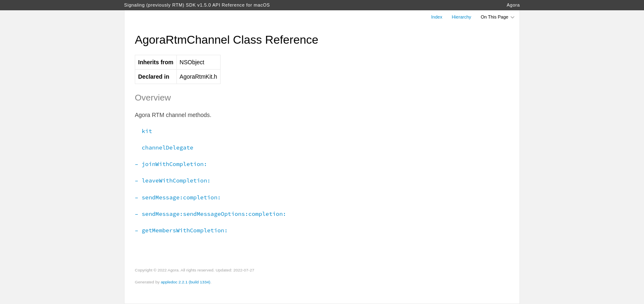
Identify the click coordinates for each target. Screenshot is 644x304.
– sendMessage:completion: (178, 197)
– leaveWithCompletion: (173, 180)
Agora (513, 5)
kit (143, 131)
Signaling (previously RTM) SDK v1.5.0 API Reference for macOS (197, 5)
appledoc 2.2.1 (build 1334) (186, 282)
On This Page (498, 17)
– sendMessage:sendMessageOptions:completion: (210, 214)
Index (437, 17)
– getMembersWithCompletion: (181, 230)
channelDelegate (164, 147)
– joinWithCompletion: (171, 164)
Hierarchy (462, 17)
